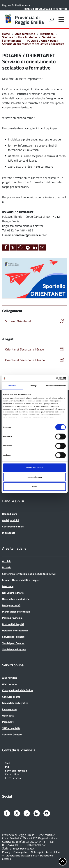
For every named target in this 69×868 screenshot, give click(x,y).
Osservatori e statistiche (16, 599)
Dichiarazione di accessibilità (21, 855)
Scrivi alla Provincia (16, 770)
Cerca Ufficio (12, 774)
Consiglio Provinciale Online (18, 690)
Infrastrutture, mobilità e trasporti (21, 580)
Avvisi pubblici (10, 520)
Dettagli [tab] (34, 386)
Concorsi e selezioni (13, 526)
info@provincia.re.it (23, 849)
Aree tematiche (25, 34)
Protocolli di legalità (13, 624)
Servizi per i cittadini (14, 637)
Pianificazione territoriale (16, 612)
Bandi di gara (10, 514)
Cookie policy (21, 852)
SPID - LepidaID (11, 728)
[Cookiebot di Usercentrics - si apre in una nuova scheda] (50, 378)
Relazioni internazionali (15, 630)
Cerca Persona (13, 778)
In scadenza (9, 533)
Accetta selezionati (34, 477)
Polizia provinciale (12, 618)
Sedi (8, 763)
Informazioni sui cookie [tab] (56, 386)
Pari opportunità (11, 605)
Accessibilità (53, 852)
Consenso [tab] (12, 386)
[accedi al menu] (61, 19)
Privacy (6, 852)
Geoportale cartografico (15, 703)
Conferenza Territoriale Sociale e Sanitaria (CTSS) (29, 574)
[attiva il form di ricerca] (52, 20)
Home (6, 34)
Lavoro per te (9, 709)
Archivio (7, 561)
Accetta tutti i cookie (35, 468)
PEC (7, 767)
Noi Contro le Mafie (13, 593)
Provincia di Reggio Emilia (29, 20)
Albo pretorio (9, 684)
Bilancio (7, 567)
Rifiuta (34, 487)
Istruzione (47, 34)
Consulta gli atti (11, 697)
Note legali (37, 852)
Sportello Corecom (12, 734)
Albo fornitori (10, 678)
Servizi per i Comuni (13, 643)
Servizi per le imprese (14, 649)
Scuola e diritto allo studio (20, 37)
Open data (8, 716)
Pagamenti (8, 722)
